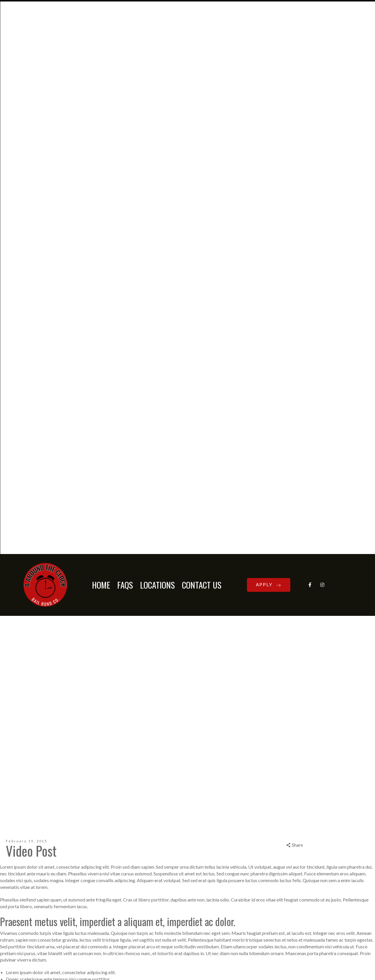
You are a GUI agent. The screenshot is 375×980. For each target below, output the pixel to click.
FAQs (125, 51)
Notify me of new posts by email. (37, 851)
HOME (101, 51)
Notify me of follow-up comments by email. (48, 835)
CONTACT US (202, 51)
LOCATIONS (157, 51)
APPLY (269, 51)
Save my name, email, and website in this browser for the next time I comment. (84, 823)
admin (8, 637)
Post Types (27, 637)
